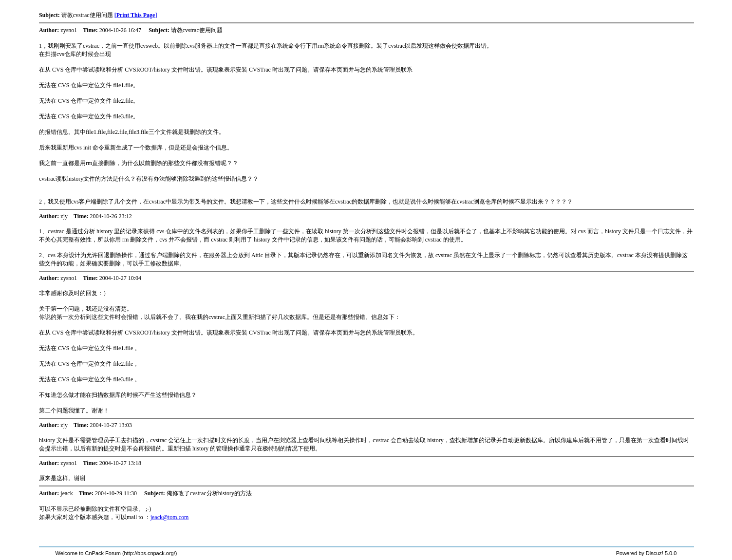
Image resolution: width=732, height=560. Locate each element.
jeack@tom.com (170, 517)
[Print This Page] (136, 15)
